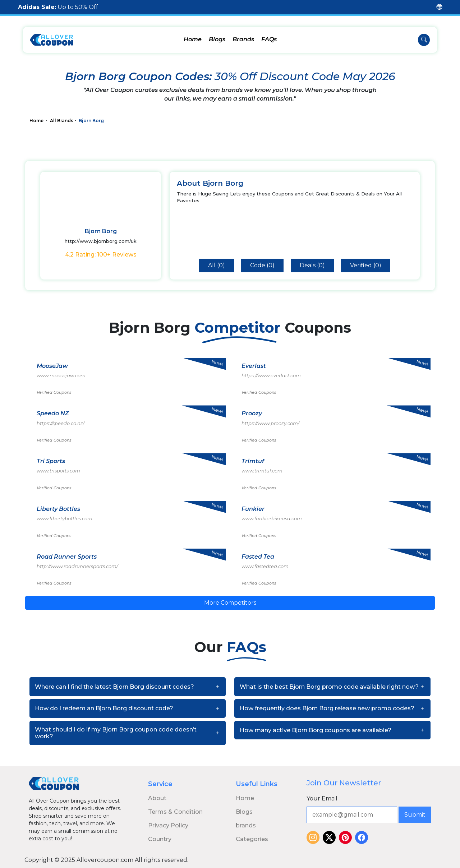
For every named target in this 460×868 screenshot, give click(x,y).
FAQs (269, 39)
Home (193, 39)
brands (246, 825)
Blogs (217, 39)
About (157, 798)
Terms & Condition (175, 812)
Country (160, 839)
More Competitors (230, 603)
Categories (252, 839)
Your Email (322, 798)
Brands (243, 39)
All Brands (62, 121)
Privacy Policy (168, 825)
